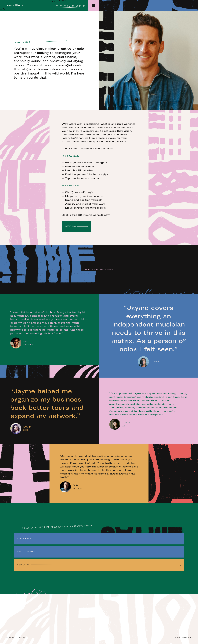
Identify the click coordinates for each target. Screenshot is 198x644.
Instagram (10, 637)
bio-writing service (114, 142)
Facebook (22, 637)
